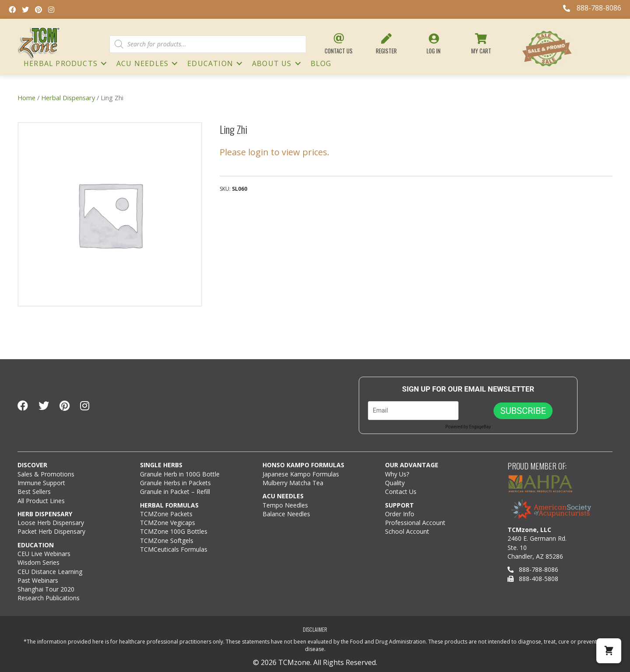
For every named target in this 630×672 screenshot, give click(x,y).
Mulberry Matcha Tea (293, 483)
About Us (272, 63)
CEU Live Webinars (44, 554)
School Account (407, 531)
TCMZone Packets (166, 514)
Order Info (401, 514)
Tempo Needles (286, 505)
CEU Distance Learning (50, 572)
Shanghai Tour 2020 (46, 589)
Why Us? (397, 474)
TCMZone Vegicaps (168, 523)
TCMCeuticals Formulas (174, 549)
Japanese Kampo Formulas (301, 474)
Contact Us (401, 492)
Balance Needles (286, 514)
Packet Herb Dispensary (51, 531)
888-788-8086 (533, 569)
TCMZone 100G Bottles (174, 531)
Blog (321, 63)
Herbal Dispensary (68, 98)
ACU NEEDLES (142, 63)
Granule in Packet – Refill (175, 492)
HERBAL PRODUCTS (61, 63)
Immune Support (41, 483)
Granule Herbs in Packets (175, 483)
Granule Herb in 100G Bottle (180, 474)
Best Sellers (34, 492)
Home (26, 98)
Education (210, 63)
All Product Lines (41, 501)
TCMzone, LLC (529, 530)
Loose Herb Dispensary (51, 523)
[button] (609, 651)
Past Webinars (38, 580)
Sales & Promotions (46, 474)
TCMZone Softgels (167, 541)
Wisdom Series (38, 562)
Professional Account (415, 523)
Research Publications (49, 598)
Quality (395, 483)
